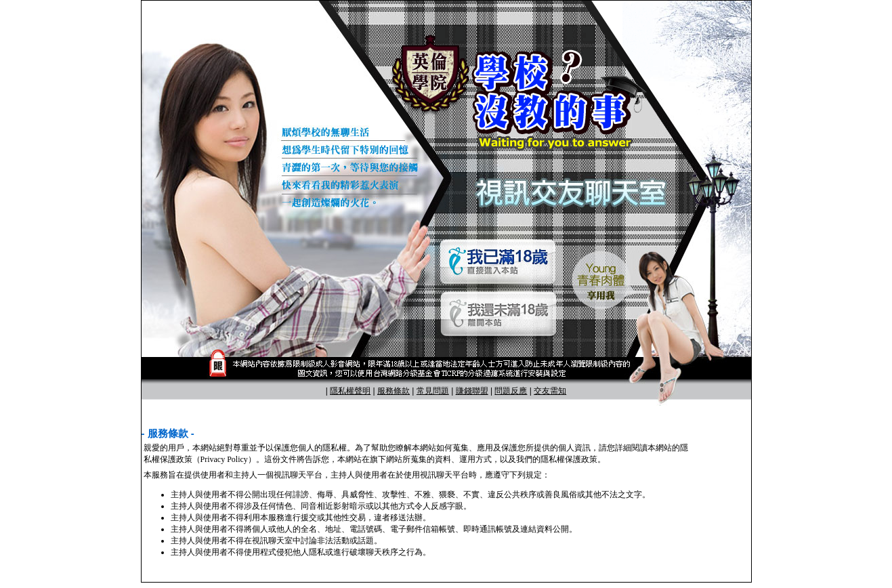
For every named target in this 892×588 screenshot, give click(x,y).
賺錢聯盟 (472, 391)
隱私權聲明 (350, 391)
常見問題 (433, 391)
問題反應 (511, 391)
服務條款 (394, 391)
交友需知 (550, 391)
